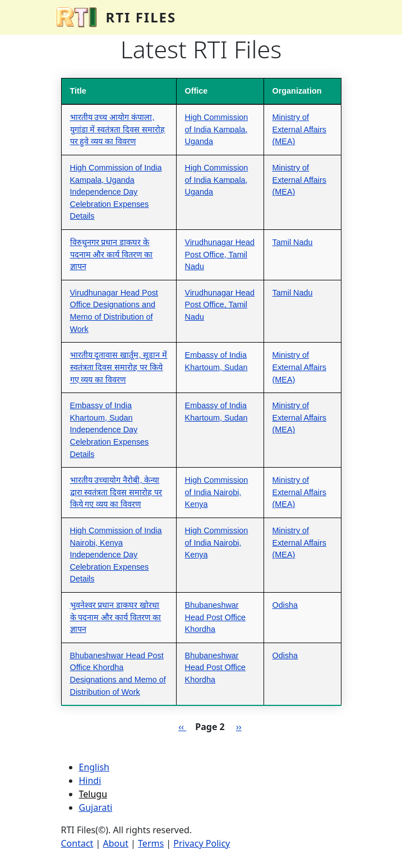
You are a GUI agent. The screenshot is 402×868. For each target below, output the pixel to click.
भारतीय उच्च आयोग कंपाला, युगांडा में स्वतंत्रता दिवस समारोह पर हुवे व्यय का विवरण (118, 129)
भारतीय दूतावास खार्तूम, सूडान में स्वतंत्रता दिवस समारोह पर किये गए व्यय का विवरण (119, 367)
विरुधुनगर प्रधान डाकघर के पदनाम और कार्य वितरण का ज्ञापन (112, 254)
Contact (77, 843)
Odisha (285, 605)
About (116, 843)
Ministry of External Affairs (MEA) (300, 129)
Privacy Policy (202, 843)
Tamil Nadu (293, 242)
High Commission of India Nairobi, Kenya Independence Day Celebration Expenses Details (116, 555)
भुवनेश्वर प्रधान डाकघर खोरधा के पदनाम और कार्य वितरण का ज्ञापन (116, 617)
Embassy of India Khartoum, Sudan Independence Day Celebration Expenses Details (110, 430)
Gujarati (96, 807)
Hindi (90, 781)
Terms (151, 843)
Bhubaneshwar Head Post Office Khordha (216, 617)
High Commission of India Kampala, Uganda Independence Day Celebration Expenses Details (116, 192)
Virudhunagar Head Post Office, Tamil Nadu (220, 254)
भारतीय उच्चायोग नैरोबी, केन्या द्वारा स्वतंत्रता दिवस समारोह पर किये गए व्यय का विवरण (116, 492)
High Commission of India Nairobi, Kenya (217, 492)
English (94, 767)
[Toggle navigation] (330, 17)
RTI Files (141, 17)
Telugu (93, 794)
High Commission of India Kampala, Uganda (217, 129)
